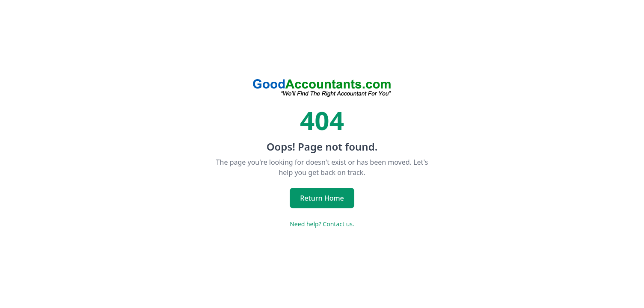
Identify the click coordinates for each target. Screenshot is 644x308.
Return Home (322, 198)
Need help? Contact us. (322, 224)
